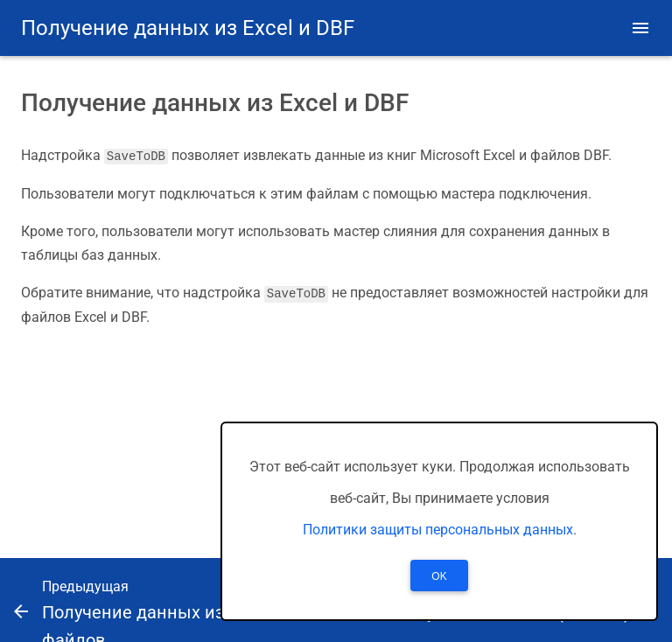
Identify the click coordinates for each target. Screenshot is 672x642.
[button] (640, 28)
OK (439, 576)
